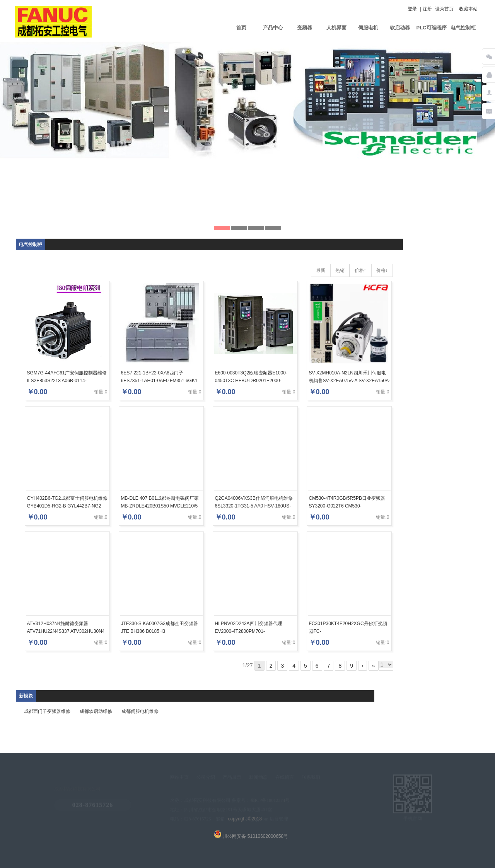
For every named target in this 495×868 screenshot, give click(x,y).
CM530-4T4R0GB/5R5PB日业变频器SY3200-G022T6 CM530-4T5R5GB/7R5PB (347, 506)
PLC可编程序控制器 (432, 33)
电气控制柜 (463, 28)
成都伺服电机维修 (140, 711)
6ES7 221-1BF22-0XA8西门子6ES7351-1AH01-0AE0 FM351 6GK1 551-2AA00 (159, 381)
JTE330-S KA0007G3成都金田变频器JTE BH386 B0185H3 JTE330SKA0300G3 (160, 631)
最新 (321, 270)
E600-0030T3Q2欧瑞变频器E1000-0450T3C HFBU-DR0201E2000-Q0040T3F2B (251, 381)
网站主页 (179, 778)
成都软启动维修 (96, 711)
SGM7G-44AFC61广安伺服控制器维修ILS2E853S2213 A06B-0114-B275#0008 (67, 381)
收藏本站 (468, 9)
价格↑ (360, 270)
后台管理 (279, 820)
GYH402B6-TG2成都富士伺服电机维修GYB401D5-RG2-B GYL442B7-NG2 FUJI (67, 506)
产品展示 (232, 778)
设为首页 (444, 9)
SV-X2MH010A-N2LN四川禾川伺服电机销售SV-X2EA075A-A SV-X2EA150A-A (350, 381)
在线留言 (285, 778)
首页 (241, 28)
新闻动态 (258, 778)
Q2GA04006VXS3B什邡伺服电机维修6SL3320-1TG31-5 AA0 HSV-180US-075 (254, 506)
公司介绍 (206, 778)
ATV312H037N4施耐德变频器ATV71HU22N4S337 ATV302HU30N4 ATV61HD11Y (66, 631)
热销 (340, 270)
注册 (427, 9)
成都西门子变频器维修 (47, 711)
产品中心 (273, 28)
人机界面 (336, 28)
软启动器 (400, 28)
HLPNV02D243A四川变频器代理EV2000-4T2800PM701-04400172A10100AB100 (249, 631)
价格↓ (382, 270)
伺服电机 (368, 28)
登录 (412, 9)
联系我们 (311, 778)
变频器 (305, 28)
